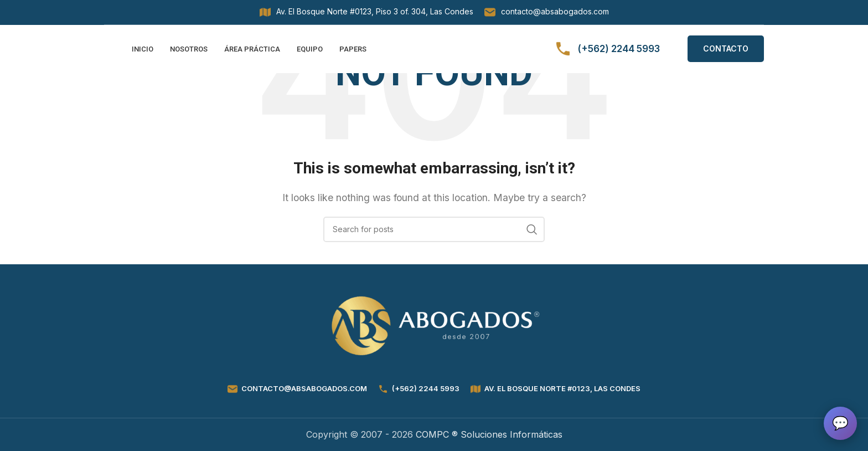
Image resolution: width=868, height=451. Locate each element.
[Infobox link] (366, 12)
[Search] (434, 229)
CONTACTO (726, 52)
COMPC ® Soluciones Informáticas (489, 434)
